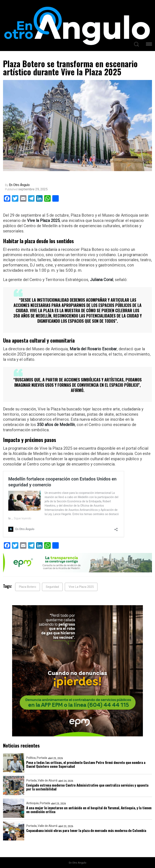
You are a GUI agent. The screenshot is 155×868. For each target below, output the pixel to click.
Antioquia (32, 803)
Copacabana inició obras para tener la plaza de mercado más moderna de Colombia (86, 830)
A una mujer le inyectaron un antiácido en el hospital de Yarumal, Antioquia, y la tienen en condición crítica (89, 810)
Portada (42, 758)
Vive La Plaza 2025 (81, 587)
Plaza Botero (28, 587)
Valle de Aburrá (48, 781)
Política (31, 758)
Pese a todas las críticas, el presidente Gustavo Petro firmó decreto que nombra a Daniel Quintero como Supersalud (86, 764)
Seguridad (52, 587)
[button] (149, 45)
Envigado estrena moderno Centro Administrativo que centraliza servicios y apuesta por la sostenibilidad (87, 787)
